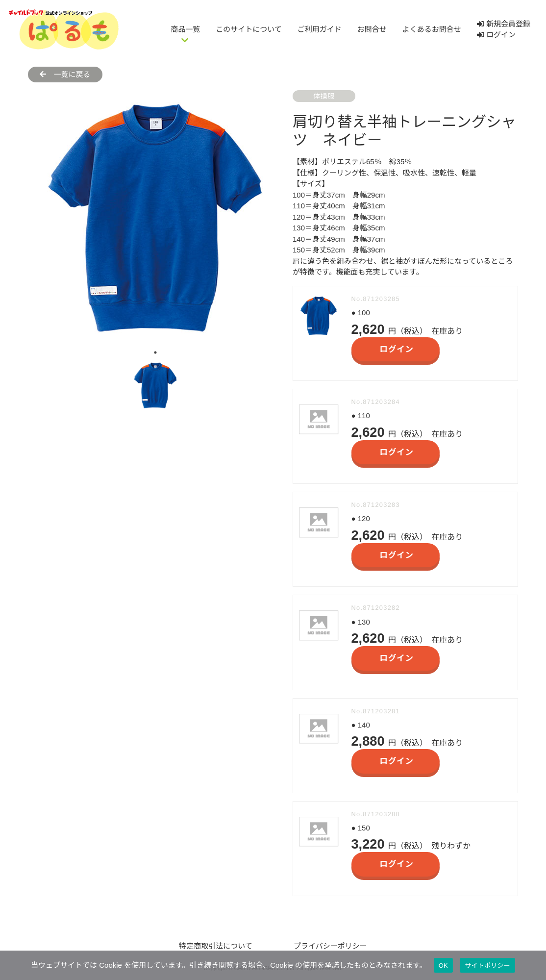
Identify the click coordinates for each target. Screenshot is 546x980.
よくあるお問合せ (432, 29)
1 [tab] (155, 352)
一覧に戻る (65, 74)
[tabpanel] (155, 218)
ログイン (496, 35)
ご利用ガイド (320, 29)
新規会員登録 (504, 24)
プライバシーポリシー (330, 946)
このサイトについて (249, 29)
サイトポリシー (487, 966)
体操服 (324, 96)
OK (443, 966)
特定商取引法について (216, 946)
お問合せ (372, 29)
